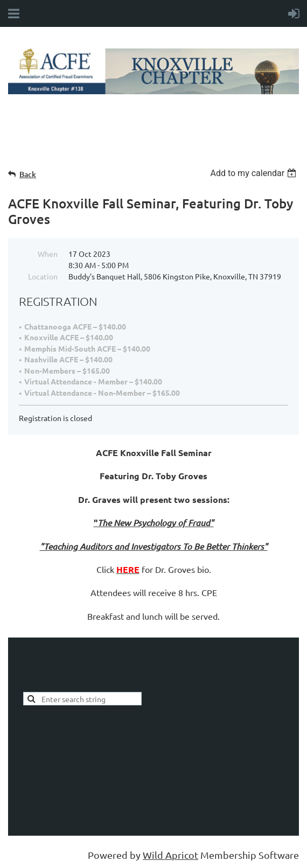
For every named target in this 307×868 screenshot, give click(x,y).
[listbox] (254, 173)
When (48, 254)
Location (43, 276)
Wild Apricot (170, 855)
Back (28, 174)
